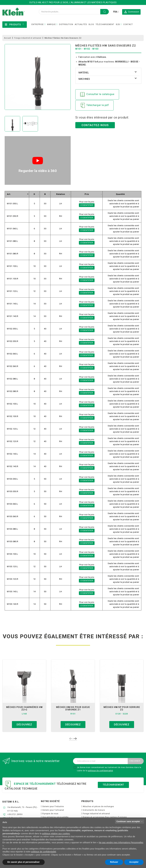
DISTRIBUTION (66, 24)
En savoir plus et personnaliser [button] (24, 862)
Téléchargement (113, 785)
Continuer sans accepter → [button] (130, 821)
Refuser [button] (114, 862)
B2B (118, 24)
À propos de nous (50, 814)
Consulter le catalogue (97, 94)
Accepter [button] (134, 862)
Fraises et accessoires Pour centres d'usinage (105, 817)
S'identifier (87, 205)
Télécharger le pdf (94, 105)
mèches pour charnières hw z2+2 (24, 708)
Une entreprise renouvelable (55, 817)
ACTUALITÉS (81, 24)
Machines (84, 79)
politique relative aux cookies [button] (56, 834)
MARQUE (51, 24)
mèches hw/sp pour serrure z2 (122, 708)
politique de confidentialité (100, 771)
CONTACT (128, 24)
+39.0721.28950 (15, 814)
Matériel (84, 73)
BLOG (91, 24)
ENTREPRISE (38, 24)
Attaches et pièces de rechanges (98, 807)
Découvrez (24, 725)
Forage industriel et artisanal (96, 814)
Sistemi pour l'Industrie (53, 807)
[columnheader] (17, 194)
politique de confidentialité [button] (43, 852)
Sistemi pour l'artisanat (53, 810)
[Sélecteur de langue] (116, 12)
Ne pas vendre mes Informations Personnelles (121, 843)
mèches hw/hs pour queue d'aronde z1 (73, 708)
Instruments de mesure (94, 810)
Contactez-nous (95, 125)
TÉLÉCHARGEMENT (105, 24)
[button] (131, 12)
